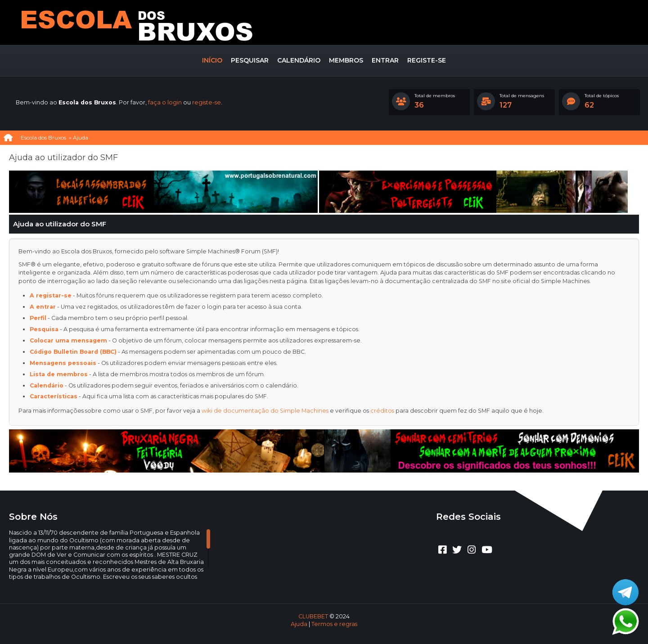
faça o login (165, 102)
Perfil (38, 318)
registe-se (207, 102)
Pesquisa (44, 329)
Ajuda (299, 624)
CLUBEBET (313, 616)
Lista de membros (59, 374)
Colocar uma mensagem (68, 340)
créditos (382, 411)
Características (54, 396)
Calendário (47, 385)
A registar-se (51, 295)
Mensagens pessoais (63, 363)
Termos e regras (334, 624)
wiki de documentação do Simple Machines (265, 411)
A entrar (43, 307)
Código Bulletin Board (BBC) (73, 352)
